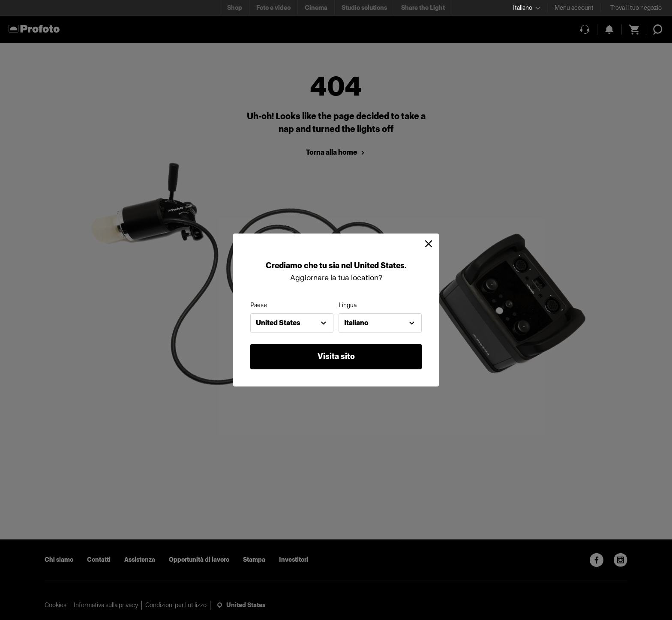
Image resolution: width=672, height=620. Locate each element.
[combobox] (292, 323)
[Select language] (527, 8)
